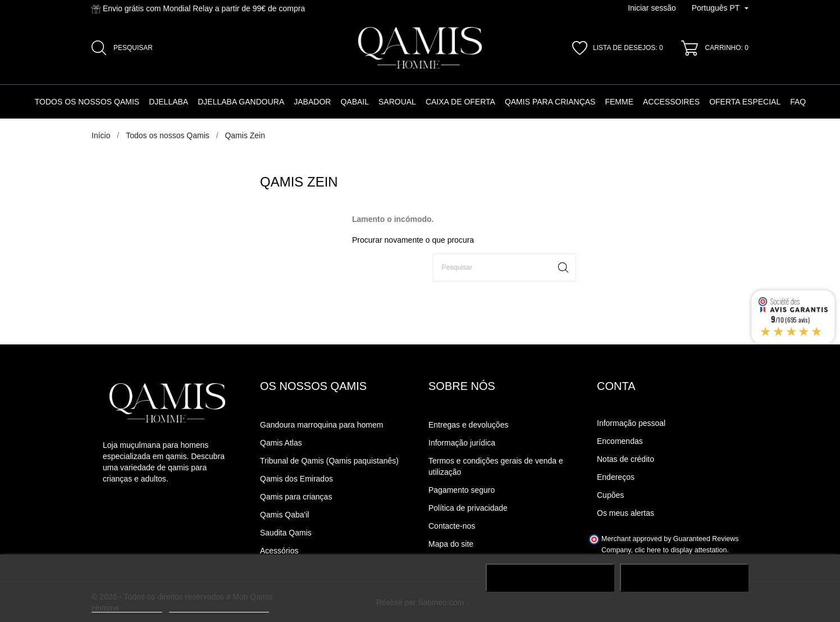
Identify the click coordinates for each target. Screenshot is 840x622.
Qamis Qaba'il (284, 515)
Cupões (610, 495)
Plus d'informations (127, 607)
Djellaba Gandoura (241, 102)
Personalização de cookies (219, 607)
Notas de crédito (626, 459)
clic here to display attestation (681, 550)
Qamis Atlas (281, 443)
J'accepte (684, 578)
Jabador (312, 102)
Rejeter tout (550, 578)
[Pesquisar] (505, 267)
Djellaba (168, 102)
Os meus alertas (626, 513)
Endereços (616, 477)
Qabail (355, 102)
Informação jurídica (462, 443)
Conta (616, 386)
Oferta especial (745, 102)
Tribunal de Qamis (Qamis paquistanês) (329, 461)
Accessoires (671, 102)
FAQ (798, 102)
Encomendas (620, 441)
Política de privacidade (468, 508)
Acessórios (279, 551)
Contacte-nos (452, 526)
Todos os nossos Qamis (87, 102)
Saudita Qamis (286, 533)
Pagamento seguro (462, 490)
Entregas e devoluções (468, 425)
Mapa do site (451, 544)
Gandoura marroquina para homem (321, 425)
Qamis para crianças (550, 102)
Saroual (397, 102)
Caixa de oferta (460, 102)
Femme (619, 102)
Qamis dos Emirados (296, 479)
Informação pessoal (631, 423)
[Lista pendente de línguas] (720, 8)
